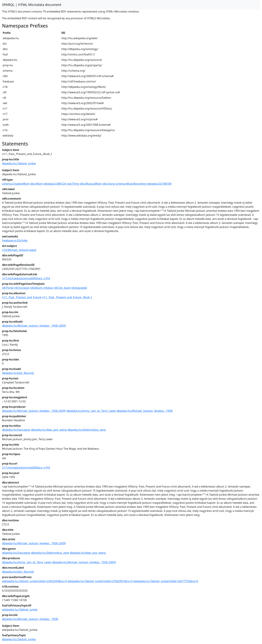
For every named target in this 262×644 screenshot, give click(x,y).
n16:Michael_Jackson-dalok (19, 250)
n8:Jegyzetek (79, 288)
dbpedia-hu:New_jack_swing (49, 430)
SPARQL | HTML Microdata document (32, 5)
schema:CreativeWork (16, 184)
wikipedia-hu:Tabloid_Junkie (20, 610)
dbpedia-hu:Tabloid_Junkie (19, 163)
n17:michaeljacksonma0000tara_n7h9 (26, 278)
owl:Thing (73, 184)
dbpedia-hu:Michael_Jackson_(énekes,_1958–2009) (34, 326)
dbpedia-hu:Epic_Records (18, 373)
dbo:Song (109, 184)
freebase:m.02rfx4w (15, 240)
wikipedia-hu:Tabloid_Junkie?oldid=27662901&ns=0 (100, 581)
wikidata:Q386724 (55, 184)
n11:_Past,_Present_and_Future (22, 297)
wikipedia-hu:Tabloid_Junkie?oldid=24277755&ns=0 (166, 581)
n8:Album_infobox (42, 288)
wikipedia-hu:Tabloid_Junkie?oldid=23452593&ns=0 (35, 581)
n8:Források (22, 288)
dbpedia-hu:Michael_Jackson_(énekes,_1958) (145, 411)
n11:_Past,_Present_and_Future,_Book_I (67, 297)
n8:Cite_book (62, 288)
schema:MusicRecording (131, 184)
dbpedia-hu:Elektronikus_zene (87, 430)
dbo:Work (37, 184)
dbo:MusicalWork (91, 184)
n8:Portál (8, 288)
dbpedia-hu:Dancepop (16, 430)
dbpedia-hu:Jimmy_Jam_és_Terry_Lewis (91, 411)
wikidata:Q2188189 (159, 184)
